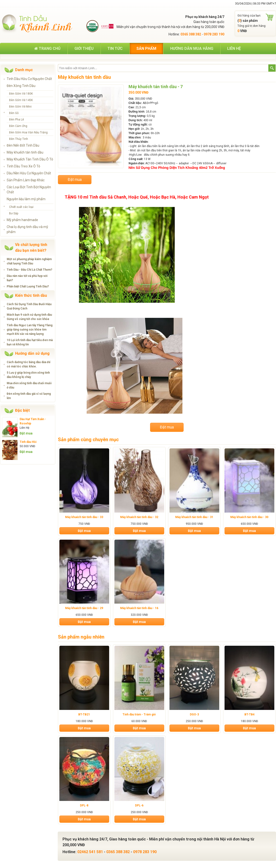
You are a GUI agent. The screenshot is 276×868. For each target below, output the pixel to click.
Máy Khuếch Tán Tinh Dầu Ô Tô (30, 159)
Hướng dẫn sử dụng (32, 353)
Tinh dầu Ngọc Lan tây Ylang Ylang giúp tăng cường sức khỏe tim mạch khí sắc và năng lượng (30, 330)
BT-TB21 (84, 714)
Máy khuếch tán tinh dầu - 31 (194, 517)
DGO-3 (194, 714)
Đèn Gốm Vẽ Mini (20, 107)
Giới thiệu (84, 49)
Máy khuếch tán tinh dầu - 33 (84, 517)
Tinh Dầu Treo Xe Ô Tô (23, 166)
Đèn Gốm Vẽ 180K (21, 94)
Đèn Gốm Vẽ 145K (21, 100)
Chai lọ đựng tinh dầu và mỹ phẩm (27, 229)
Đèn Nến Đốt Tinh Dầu (23, 145)
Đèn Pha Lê (17, 120)
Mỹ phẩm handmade (22, 220)
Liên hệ (234, 49)
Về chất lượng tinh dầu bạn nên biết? (31, 248)
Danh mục (24, 70)
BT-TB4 (249, 714)
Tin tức (115, 49)
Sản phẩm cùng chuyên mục (88, 440)
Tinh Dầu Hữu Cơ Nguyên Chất (29, 79)
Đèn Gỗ (14, 113)
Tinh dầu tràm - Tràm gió (139, 714)
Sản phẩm (146, 49)
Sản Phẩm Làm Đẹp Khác (26, 180)
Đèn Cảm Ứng (18, 126)
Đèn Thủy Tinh (19, 139)
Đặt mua (26, 433)
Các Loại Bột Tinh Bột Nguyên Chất (29, 190)
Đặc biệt (22, 410)
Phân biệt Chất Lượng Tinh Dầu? (28, 286)
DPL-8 (84, 805)
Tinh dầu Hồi (28, 442)
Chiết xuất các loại (21, 207)
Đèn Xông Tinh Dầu (21, 86)
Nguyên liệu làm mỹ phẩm (26, 199)
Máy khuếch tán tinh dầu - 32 (139, 517)
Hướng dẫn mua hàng (192, 49)
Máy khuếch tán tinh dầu (25, 152)
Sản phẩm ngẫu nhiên (81, 637)
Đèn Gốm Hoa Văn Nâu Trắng (28, 132)
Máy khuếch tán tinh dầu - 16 (139, 608)
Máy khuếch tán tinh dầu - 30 (249, 517)
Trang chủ (47, 49)
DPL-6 (139, 805)
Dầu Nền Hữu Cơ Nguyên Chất (29, 173)
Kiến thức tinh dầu (31, 295)
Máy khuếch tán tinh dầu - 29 (84, 608)
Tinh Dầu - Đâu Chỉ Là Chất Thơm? (29, 270)
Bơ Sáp (14, 213)
